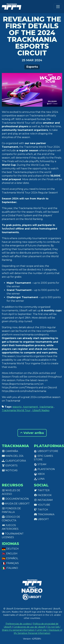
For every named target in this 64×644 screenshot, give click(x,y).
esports (17, 407)
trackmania (46, 407)
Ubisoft (41, 519)
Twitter (42, 490)
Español (10, 558)
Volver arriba (32, 433)
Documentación (15, 499)
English (10, 554)
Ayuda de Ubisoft (16, 504)
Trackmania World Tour (16, 410)
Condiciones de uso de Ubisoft (30, 627)
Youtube (42, 505)
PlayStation (44, 469)
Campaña (10, 451)
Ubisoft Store (46, 451)
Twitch (41, 510)
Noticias (10, 470)
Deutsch (10, 549)
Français (10, 563)
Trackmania (44, 514)
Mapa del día (13, 456)
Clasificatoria (14, 461)
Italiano (10, 568)
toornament (31, 407)
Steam (40, 464)
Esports (32, 67)
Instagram (43, 500)
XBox (39, 474)
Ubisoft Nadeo (41, 410)
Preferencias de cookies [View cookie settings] (19, 624)
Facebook (43, 495)
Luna (39, 479)
